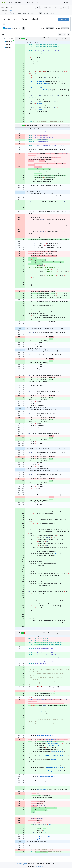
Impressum (29, 2)
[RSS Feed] (37, 7)
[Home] (4, 2)
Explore (10, 2)
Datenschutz (19, 2)
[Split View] (64, 34)
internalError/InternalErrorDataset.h (40, 39)
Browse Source (63, 19)
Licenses (38, 866)
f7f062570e (65, 28)
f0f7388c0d (50, 28)
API (43, 866)
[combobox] (60, 34)
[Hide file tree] (3, 34)
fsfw (11, 7)
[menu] (69, 34)
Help (37, 2)
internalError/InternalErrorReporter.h (41, 633)
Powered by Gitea (22, 864)
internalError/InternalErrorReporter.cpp (43, 126)
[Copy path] (56, 39)
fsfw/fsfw (10, 10)
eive (6, 7)
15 (50, 7)
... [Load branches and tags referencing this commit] (4, 24)
